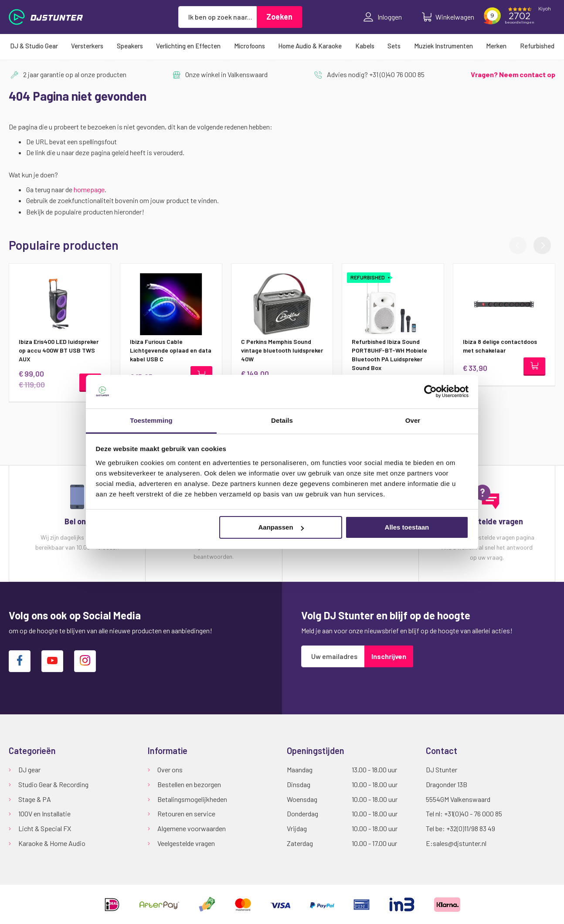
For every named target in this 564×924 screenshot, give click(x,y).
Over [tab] (413, 420)
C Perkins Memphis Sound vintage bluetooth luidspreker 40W (282, 350)
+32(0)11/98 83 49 (471, 828)
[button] (542, 245)
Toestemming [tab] (151, 420)
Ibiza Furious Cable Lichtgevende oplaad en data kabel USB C (171, 350)
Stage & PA (35, 799)
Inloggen (383, 17)
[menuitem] (34, 46)
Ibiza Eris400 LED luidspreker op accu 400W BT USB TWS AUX (59, 350)
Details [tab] (282, 420)
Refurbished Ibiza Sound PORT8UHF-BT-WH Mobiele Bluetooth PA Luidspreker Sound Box (389, 355)
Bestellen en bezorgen (189, 784)
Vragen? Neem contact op (513, 74)
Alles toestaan (407, 527)
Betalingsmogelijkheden (192, 799)
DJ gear (29, 769)
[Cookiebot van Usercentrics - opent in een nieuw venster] (430, 391)
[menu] (282, 46)
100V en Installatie (44, 814)
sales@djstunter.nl (460, 843)
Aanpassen (281, 527)
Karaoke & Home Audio (52, 843)
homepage (89, 189)
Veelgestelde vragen (186, 843)
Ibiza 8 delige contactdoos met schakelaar (500, 346)
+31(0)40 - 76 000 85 (473, 814)
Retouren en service (186, 814)
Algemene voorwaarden (192, 828)
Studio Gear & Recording (53, 784)
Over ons (170, 769)
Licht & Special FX (45, 828)
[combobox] (217, 17)
